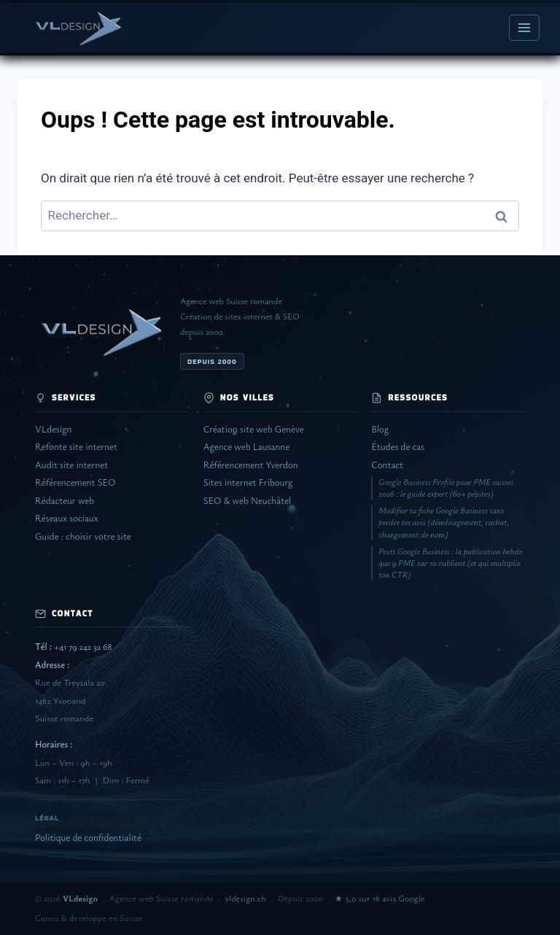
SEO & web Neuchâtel (248, 501)
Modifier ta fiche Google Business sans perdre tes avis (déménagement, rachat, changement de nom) (444, 522)
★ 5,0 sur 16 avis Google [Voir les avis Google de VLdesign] (380, 898)
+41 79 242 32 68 (73, 647)
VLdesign (53, 429)
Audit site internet (71, 465)
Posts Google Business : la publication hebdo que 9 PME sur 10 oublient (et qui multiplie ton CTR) (450, 563)
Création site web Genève (254, 429)
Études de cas (398, 447)
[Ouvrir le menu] (524, 28)
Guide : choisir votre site (83, 536)
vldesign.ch (246, 898)
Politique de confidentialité (88, 838)
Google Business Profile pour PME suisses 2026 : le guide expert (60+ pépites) (446, 488)
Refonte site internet (76, 447)
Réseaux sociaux (66, 518)
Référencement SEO (75, 482)
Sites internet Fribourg (248, 482)
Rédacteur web (65, 501)
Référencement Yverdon (251, 465)
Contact (387, 465)
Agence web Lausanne (246, 447)
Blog (380, 429)
